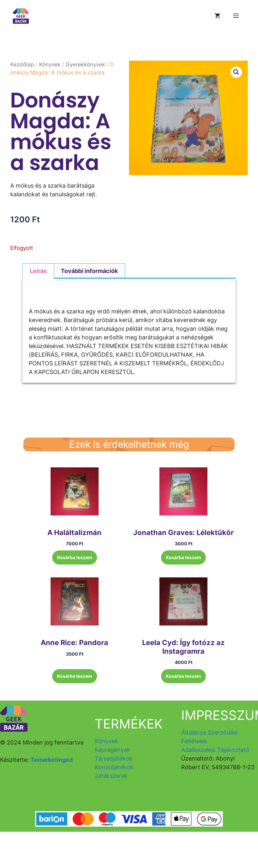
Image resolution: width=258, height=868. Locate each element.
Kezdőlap (22, 64)
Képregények (113, 750)
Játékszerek (111, 776)
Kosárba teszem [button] (75, 557)
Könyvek (50, 64)
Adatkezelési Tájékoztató (215, 750)
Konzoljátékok (114, 767)
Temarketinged (52, 760)
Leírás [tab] (38, 271)
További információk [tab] (89, 271)
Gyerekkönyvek (85, 64)
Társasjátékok (114, 758)
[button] (236, 72)
